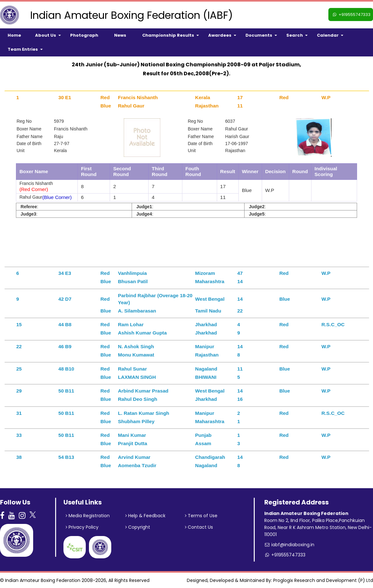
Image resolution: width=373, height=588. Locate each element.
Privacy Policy (82, 527)
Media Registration (88, 516)
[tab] (187, 91)
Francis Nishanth (71, 129)
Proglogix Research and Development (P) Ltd (323, 580)
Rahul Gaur (237, 129)
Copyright (138, 527)
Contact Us (199, 527)
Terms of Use (201, 516)
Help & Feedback (145, 516)
